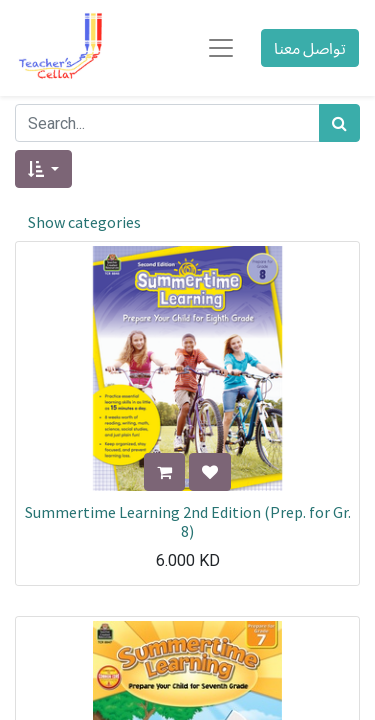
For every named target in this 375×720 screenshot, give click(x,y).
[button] (43, 169)
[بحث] (339, 123)
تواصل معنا (310, 48)
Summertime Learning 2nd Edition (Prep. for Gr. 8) (188, 521)
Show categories (84, 222)
